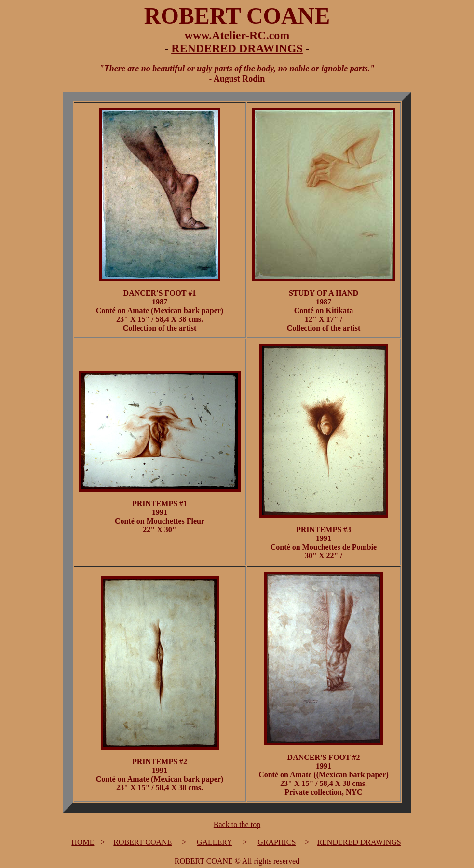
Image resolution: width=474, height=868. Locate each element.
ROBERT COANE (142, 842)
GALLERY (215, 842)
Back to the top (237, 824)
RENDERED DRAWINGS (237, 48)
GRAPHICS (277, 842)
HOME (83, 842)
